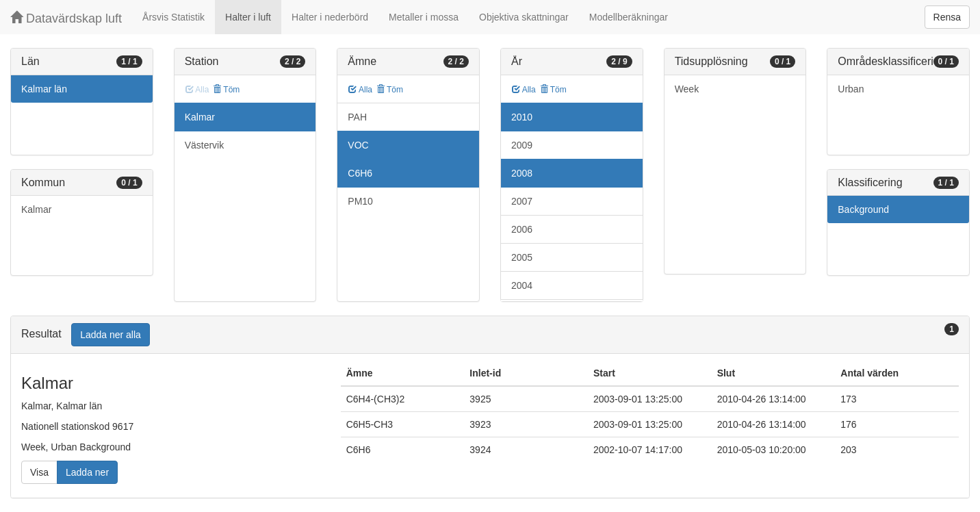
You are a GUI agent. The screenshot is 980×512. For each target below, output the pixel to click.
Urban (851, 89)
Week (687, 89)
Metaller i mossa (424, 17)
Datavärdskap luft (66, 18)
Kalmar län (44, 89)
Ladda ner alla (111, 335)
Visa (39, 472)
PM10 (360, 201)
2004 (522, 285)
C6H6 (360, 173)
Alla (360, 90)
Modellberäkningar (629, 17)
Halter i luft (248, 17)
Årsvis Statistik (173, 17)
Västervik (205, 145)
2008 (522, 173)
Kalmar (36, 209)
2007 (522, 201)
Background (863, 209)
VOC (358, 145)
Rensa (947, 17)
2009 (522, 145)
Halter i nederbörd (330, 17)
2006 (522, 229)
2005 (522, 257)
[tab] (490, 335)
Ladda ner (87, 472)
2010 (522, 117)
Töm (226, 90)
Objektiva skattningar (524, 17)
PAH (357, 117)
